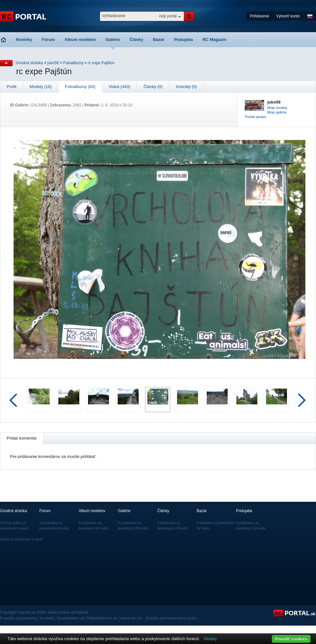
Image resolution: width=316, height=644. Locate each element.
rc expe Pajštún (101, 63)
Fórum (48, 40)
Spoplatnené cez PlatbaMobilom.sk (87, 618)
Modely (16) (41, 87)
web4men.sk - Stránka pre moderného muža (158, 618)
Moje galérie (277, 112)
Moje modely (277, 108)
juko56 (53, 63)
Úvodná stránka (29, 63)
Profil (12, 87)
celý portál (168, 16)
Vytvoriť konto (288, 16)
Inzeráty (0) (186, 87)
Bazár (158, 40)
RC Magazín (214, 40)
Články (137, 40)
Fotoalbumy (73, 63)
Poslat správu (256, 117)
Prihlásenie (259, 16)
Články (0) (153, 87)
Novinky (24, 40)
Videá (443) (119, 87)
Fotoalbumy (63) (80, 87)
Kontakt (47, 618)
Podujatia (184, 40)
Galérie (113, 40)
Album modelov (80, 40)
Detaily (210, 639)
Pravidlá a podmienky (19, 618)
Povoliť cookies (291, 639)
